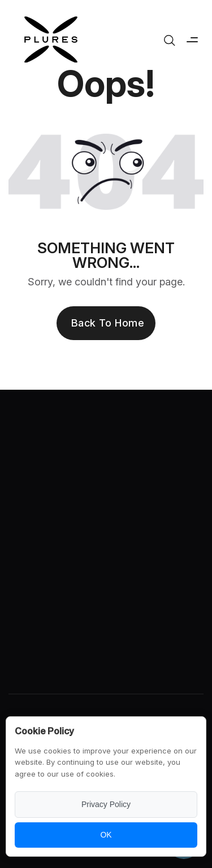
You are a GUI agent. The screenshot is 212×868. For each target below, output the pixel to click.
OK (106, 835)
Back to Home (108, 323)
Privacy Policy (106, 804)
